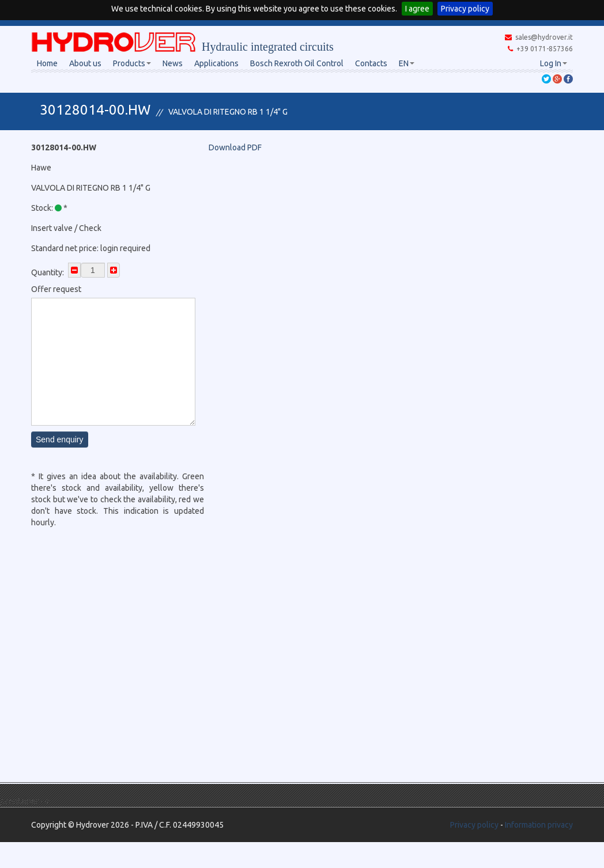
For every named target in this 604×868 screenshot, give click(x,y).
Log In (554, 63)
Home (47, 63)
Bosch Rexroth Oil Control (297, 63)
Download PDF (235, 147)
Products (132, 63)
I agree (417, 9)
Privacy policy (465, 9)
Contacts (371, 63)
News (173, 63)
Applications (216, 63)
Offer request (56, 289)
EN (407, 63)
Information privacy (539, 825)
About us (85, 63)
